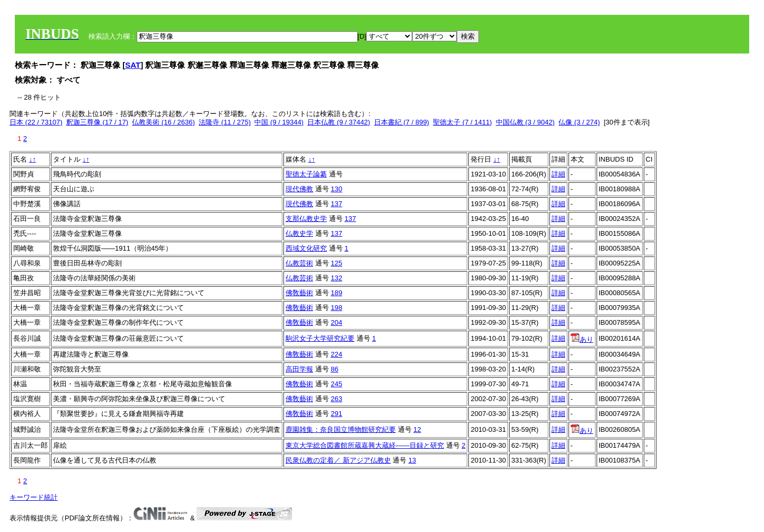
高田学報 (299, 369)
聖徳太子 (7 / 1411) (462, 122)
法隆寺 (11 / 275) (225, 122)
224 (336, 354)
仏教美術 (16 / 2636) (163, 122)
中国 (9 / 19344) (279, 122)
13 (412, 460)
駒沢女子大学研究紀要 (320, 338)
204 (336, 322)
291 (336, 414)
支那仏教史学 (306, 219)
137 (336, 204)
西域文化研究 (306, 248)
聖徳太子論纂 (306, 174)
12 (417, 429)
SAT (133, 65)
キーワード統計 (34, 497)
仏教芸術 (299, 263)
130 (336, 189)
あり (582, 339)
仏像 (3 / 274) (579, 122)
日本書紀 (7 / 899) (402, 122)
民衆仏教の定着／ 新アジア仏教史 (338, 460)
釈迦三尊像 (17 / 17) (97, 122)
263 (336, 399)
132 (336, 278)
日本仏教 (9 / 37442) (339, 122)
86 (334, 369)
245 (336, 384)
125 (336, 263)
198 (336, 308)
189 (336, 293)
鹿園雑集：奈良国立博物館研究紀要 (341, 429)
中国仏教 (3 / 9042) (525, 122)
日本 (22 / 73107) (36, 122)
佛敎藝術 (299, 293)
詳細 (558, 174)
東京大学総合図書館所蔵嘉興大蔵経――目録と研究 (365, 445)
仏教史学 (299, 233)
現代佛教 (299, 189)
